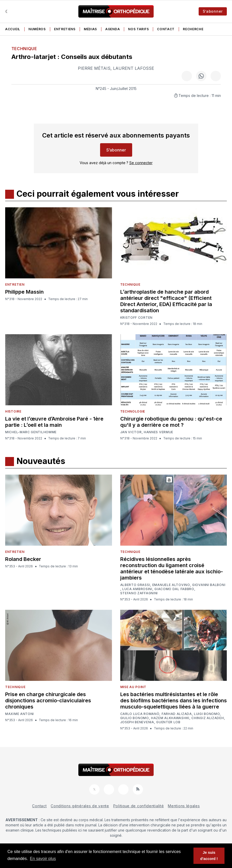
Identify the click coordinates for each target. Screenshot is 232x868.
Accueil (13, 29)
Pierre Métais (94, 68)
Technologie (133, 411)
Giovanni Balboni (209, 585)
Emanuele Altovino (171, 585)
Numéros (37, 29)
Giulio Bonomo (135, 718)
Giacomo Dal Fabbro (174, 589)
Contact (166, 29)
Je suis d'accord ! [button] (209, 856)
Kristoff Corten (137, 318)
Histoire (13, 411)
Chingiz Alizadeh (208, 718)
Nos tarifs (138, 29)
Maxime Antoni (20, 714)
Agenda (113, 29)
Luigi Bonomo (207, 714)
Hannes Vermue (159, 432)
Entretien (15, 284)
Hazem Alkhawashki (170, 718)
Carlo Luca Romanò (140, 714)
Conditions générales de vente (80, 806)
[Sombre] (7, 11)
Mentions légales (184, 806)
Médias (90, 29)
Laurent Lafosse (134, 68)
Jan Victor (131, 432)
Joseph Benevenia (137, 722)
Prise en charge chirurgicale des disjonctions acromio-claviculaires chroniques (48, 701)
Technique (24, 49)
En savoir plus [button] (43, 859)
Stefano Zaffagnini (139, 593)
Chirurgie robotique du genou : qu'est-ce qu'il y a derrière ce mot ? (171, 422)
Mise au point (133, 687)
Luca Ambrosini (137, 589)
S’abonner (213, 11)
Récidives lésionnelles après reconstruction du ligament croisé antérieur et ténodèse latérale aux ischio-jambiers (172, 568)
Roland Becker (23, 559)
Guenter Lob (168, 722)
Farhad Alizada (177, 714)
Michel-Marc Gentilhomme (31, 432)
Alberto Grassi (135, 585)
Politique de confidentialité (139, 806)
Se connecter (141, 163)
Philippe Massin (24, 292)
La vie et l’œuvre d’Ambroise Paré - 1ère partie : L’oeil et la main (54, 422)
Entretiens (65, 29)
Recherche (193, 29)
